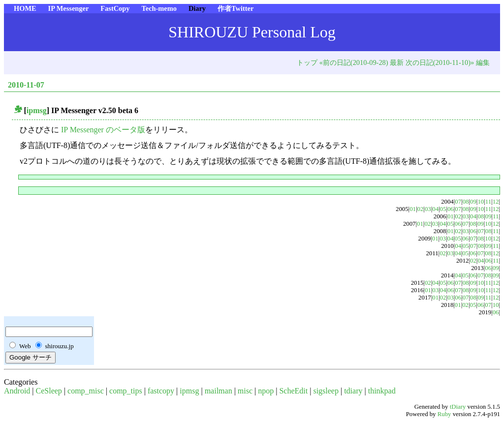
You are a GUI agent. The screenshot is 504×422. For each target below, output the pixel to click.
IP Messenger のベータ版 (103, 130)
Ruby (444, 414)
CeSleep (49, 391)
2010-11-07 (26, 85)
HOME (25, 8)
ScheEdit (293, 391)
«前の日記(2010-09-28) (354, 62)
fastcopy (161, 391)
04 (435, 209)
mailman (219, 391)
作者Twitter (236, 8)
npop (266, 391)
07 (458, 202)
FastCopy (115, 8)
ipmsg (37, 110)
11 (488, 202)
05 (443, 209)
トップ (307, 62)
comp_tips (126, 391)
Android (17, 391)
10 (481, 202)
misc (245, 391)
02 (421, 209)
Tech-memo (159, 8)
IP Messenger (69, 8)
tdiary (353, 391)
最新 (397, 62)
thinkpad (382, 391)
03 (428, 209)
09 (473, 202)
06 (451, 209)
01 (413, 209)
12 (496, 202)
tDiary (458, 407)
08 (466, 202)
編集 (483, 62)
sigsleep (326, 391)
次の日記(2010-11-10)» (440, 62)
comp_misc (86, 391)
